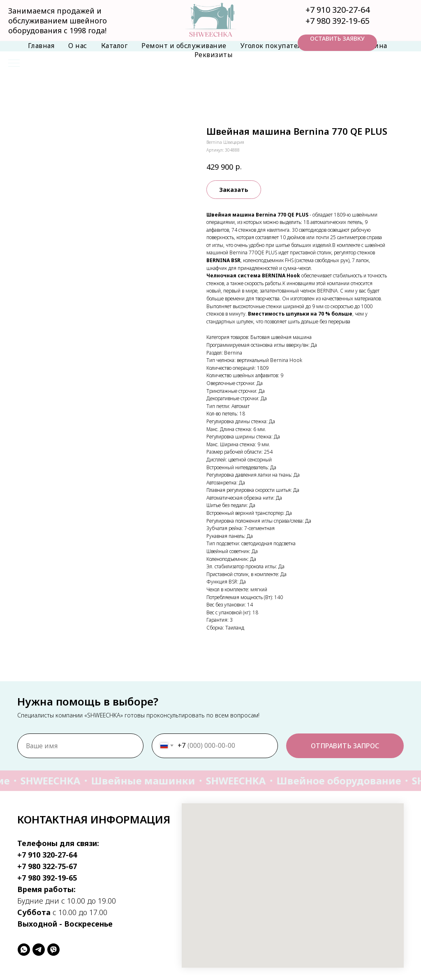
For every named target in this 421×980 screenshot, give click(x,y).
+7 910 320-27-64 (338, 10)
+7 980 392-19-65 (338, 21)
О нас (78, 46)
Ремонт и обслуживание (184, 46)
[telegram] (39, 950)
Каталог (115, 46)
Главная (41, 46)
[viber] (53, 950)
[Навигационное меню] (14, 64)
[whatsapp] (24, 950)
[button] (337, 43)
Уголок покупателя (273, 46)
